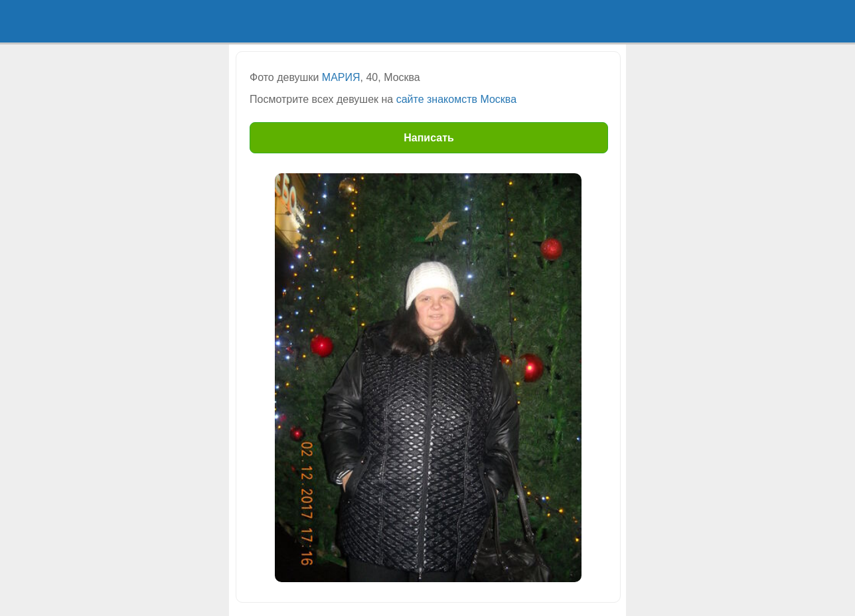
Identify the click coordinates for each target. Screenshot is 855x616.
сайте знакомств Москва (456, 99)
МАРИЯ (341, 77)
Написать (429, 138)
